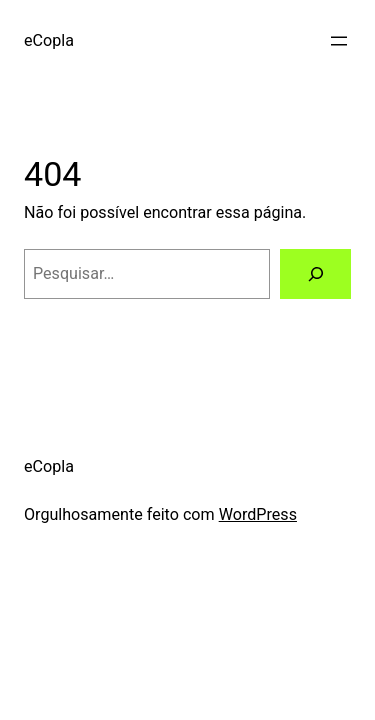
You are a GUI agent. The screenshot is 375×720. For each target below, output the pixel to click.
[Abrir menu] (339, 41)
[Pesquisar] (315, 274)
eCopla (49, 40)
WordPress (258, 514)
